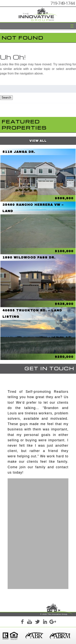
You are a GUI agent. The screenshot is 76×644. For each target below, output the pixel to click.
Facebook (22, 622)
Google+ (53, 622)
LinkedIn (45, 622)
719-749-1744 (62, 3)
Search (6, 98)
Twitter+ (37, 622)
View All (38, 141)
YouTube (30, 622)
